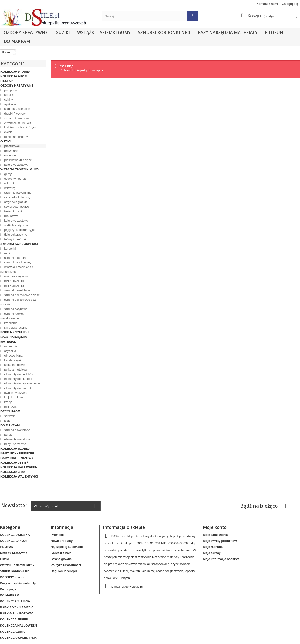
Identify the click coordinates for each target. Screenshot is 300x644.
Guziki (63, 32)
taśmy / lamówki (15, 239)
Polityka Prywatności (66, 565)
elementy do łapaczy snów (22, 383)
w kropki (9, 183)
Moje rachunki (213, 547)
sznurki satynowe (15, 309)
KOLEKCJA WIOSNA (15, 72)
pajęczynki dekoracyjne (20, 230)
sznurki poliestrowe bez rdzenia (18, 302)
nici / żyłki (10, 407)
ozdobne (10, 155)
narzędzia (10, 346)
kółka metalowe (14, 365)
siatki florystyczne (16, 225)
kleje (7, 421)
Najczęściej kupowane (67, 547)
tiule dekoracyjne (15, 234)
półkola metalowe (16, 369)
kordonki (10, 248)
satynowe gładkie (15, 202)
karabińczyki (12, 360)
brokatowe (11, 216)
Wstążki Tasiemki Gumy (104, 32)
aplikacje (10, 104)
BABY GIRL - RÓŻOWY (17, 458)
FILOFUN (274, 32)
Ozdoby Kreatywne (26, 32)
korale (8, 435)
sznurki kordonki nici (164, 32)
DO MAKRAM (17, 41)
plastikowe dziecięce (18, 160)
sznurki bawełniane (17, 290)
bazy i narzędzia (15, 444)
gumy (8, 174)
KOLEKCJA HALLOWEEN (19, 467)
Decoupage (10, 411)
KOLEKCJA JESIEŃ (15, 463)
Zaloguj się (290, 4)
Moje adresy (212, 553)
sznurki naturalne (15, 258)
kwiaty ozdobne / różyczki (21, 127)
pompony (10, 90)
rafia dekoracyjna (15, 328)
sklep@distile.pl (132, 587)
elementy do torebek (18, 388)
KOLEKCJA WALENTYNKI (19, 477)
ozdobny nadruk (15, 179)
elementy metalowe (17, 439)
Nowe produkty (62, 541)
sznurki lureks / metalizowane (12, 316)
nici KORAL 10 (14, 281)
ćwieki (8, 132)
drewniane (11, 151)
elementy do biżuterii (18, 379)
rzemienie (10, 323)
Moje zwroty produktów (220, 541)
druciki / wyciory (15, 113)
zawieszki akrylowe (17, 118)
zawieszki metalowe (17, 123)
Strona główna (61, 559)
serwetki (9, 416)
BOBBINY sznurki (15, 332)
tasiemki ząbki (13, 211)
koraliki (9, 95)
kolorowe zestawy (16, 165)
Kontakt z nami (267, 4)
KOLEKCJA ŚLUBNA (15, 449)
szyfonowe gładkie (16, 207)
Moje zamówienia (215, 535)
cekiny (8, 99)
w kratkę (10, 188)
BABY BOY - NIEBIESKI (17, 453)
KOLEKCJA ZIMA (13, 472)
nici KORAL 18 (14, 286)
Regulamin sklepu (64, 571)
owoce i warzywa (15, 393)
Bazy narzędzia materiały (228, 32)
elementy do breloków (19, 374)
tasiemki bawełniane (18, 193)
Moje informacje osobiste (221, 559)
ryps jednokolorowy (17, 197)
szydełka (10, 351)
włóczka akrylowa (16, 276)
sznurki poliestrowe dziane (22, 295)
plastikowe (12, 146)
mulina (8, 253)
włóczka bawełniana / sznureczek (17, 269)
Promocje (58, 535)
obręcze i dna (13, 356)
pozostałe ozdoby (16, 137)
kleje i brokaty (13, 397)
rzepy (8, 402)
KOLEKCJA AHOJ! (14, 76)
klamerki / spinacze (17, 109)
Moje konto (215, 527)
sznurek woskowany (17, 262)
